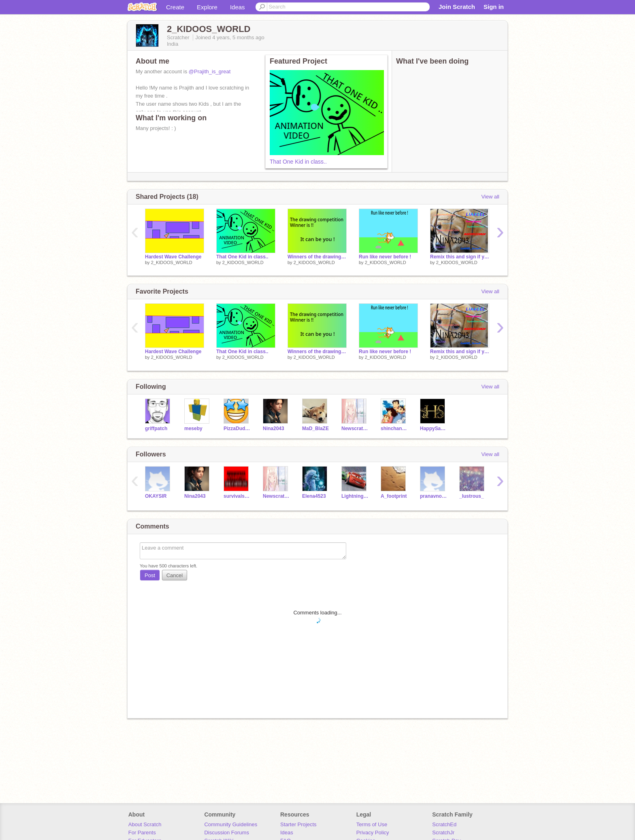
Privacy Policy (373, 833)
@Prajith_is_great (210, 71)
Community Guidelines (231, 824)
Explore (207, 7)
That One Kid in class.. (298, 162)
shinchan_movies (394, 429)
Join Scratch (457, 7)
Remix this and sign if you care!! (460, 257)
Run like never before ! (385, 257)
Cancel (175, 575)
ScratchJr (443, 833)
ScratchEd (444, 824)
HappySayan (434, 429)
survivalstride (237, 496)
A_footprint (394, 496)
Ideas (238, 7)
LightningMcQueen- (355, 496)
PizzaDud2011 (237, 429)
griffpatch (156, 429)
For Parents (142, 833)
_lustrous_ (472, 496)
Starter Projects (298, 824)
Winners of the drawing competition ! (317, 257)
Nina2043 (274, 429)
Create (175, 7)
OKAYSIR (156, 496)
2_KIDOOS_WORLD (172, 262)
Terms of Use (372, 824)
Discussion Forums (227, 833)
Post (150, 575)
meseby (193, 429)
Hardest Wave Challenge (173, 257)
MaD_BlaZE (315, 429)
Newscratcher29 (355, 429)
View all (490, 197)
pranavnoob (434, 496)
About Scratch (145, 824)
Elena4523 (314, 496)
